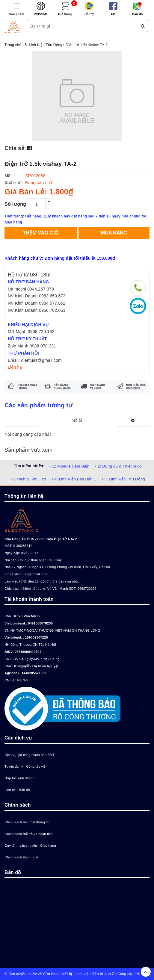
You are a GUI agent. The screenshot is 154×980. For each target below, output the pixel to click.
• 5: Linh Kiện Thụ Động (123, 479)
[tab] (77, 420)
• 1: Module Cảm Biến (70, 466)
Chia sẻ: (15, 148)
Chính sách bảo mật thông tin (27, 822)
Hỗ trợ (89, 14)
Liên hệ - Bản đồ (17, 790)
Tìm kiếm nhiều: (29, 466)
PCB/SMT (41, 14)
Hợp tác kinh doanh (19, 778)
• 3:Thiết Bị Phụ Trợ (28, 479)
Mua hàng (114, 233)
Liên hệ (15, 367)
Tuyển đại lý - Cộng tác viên (26, 766)
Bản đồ (138, 14)
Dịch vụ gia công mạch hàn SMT (30, 755)
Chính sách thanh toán (22, 857)
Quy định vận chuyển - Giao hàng (30, 846)
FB (113, 14)
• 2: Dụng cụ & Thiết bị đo (118, 466)
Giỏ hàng (65, 14)
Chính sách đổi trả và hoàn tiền (29, 834)
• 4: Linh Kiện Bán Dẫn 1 (74, 479)
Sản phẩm (17, 14)
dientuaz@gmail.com (31, 574)
